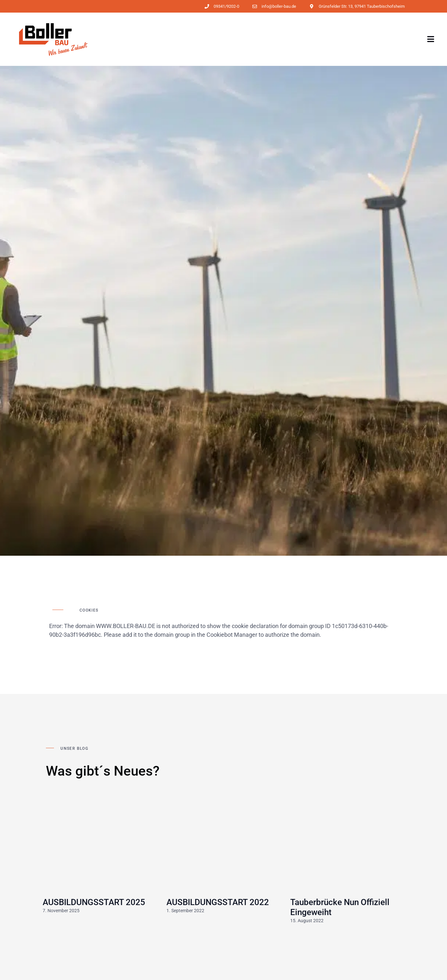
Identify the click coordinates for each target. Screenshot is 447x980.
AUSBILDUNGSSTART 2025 (94, 902)
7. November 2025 (61, 911)
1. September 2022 (185, 911)
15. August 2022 (307, 921)
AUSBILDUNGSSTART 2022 (218, 902)
